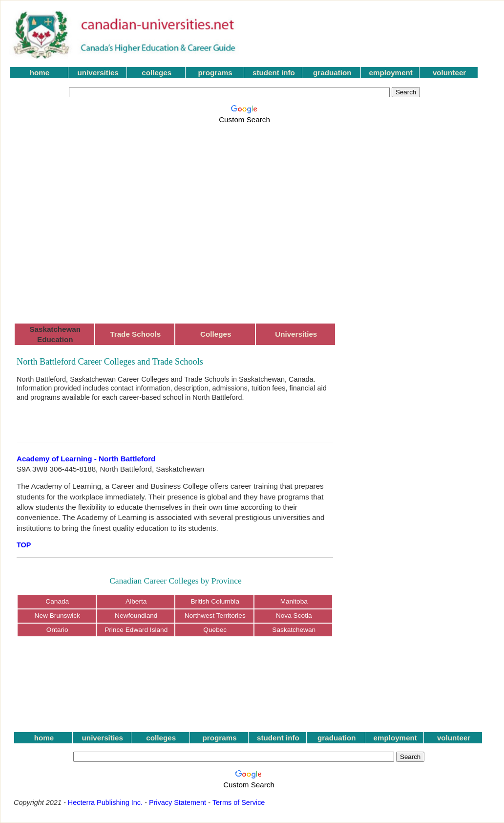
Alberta (136, 601)
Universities (296, 334)
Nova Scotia (294, 616)
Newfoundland (136, 616)
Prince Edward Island (136, 630)
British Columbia (215, 601)
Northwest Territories (215, 616)
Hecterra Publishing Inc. (105, 802)
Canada (57, 601)
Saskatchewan (294, 630)
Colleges (216, 334)
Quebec (215, 630)
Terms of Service (239, 802)
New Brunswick (57, 616)
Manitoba (294, 601)
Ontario (57, 630)
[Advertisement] (92, 218)
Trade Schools (135, 334)
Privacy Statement (178, 802)
